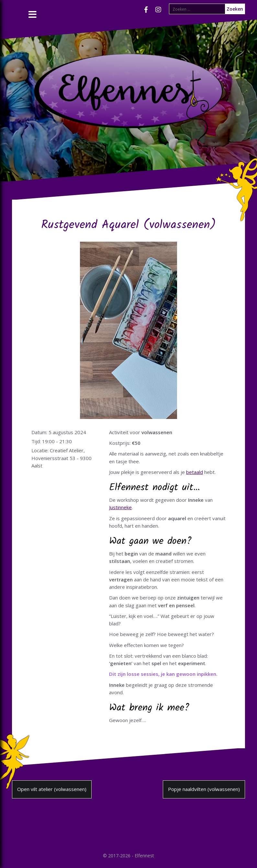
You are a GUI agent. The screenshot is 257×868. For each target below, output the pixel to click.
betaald (195, 472)
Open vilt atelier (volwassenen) (52, 789)
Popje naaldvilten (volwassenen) (204, 789)
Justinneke (120, 507)
